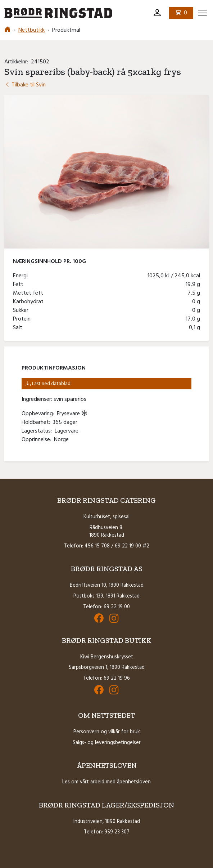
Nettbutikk (31, 30)
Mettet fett (30, 293)
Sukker (22, 310)
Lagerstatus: (38, 431)
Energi (22, 276)
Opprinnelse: (38, 440)
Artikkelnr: (18, 62)
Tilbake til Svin (25, 85)
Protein (23, 319)
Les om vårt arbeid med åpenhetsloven (106, 782)
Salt (19, 328)
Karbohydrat (30, 302)
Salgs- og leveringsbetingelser (107, 743)
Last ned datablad (48, 384)
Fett (20, 285)
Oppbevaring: (39, 414)
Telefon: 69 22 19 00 (106, 607)
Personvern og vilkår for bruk (107, 732)
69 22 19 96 (117, 678)
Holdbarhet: (37, 422)
